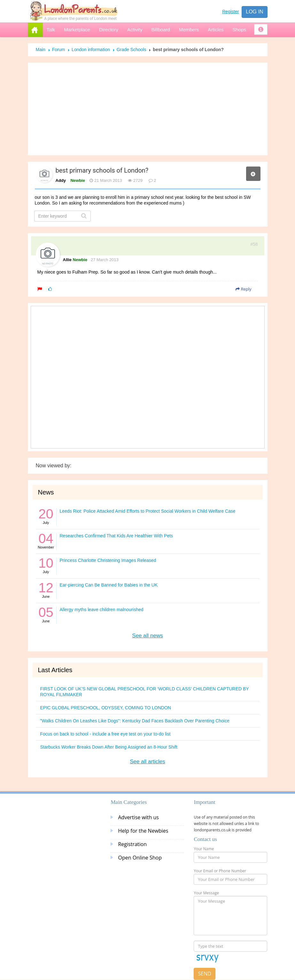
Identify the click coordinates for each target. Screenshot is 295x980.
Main (41, 50)
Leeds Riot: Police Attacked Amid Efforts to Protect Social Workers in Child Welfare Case (148, 511)
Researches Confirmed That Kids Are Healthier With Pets (116, 536)
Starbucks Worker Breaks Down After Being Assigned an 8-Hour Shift (109, 747)
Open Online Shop (140, 858)
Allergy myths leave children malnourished (102, 610)
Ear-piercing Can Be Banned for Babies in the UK (109, 585)
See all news (147, 636)
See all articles (147, 762)
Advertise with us (138, 817)
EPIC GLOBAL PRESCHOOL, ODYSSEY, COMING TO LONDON (106, 708)
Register (230, 12)
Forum (58, 50)
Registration (132, 844)
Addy (61, 180)
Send (204, 974)
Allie (67, 260)
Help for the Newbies (143, 831)
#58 (254, 244)
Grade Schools (132, 50)
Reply (243, 289)
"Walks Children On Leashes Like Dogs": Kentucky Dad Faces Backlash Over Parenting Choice (135, 721)
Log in (254, 12)
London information (91, 50)
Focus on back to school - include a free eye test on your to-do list (105, 734)
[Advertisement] (148, 109)
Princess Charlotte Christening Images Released (108, 560)
